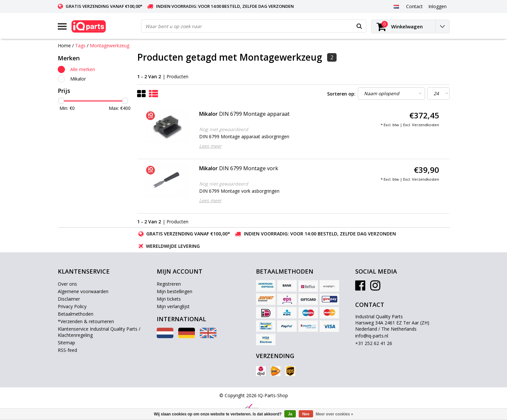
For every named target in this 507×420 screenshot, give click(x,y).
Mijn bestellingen (174, 291)
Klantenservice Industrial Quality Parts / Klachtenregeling (99, 332)
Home (64, 45)
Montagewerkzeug (110, 45)
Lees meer (210, 146)
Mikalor (78, 79)
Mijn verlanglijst (173, 306)
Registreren (169, 284)
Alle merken (83, 69)
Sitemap (66, 343)
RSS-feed (67, 350)
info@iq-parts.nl (372, 336)
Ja (290, 414)
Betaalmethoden (76, 314)
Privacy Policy (72, 306)
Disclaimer (69, 299)
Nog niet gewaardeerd (224, 129)
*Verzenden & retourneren (86, 321)
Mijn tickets (169, 299)
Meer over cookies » (334, 414)
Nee (306, 414)
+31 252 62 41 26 (374, 343)
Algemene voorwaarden (83, 291)
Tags (80, 45)
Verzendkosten (426, 125)
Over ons (67, 284)
